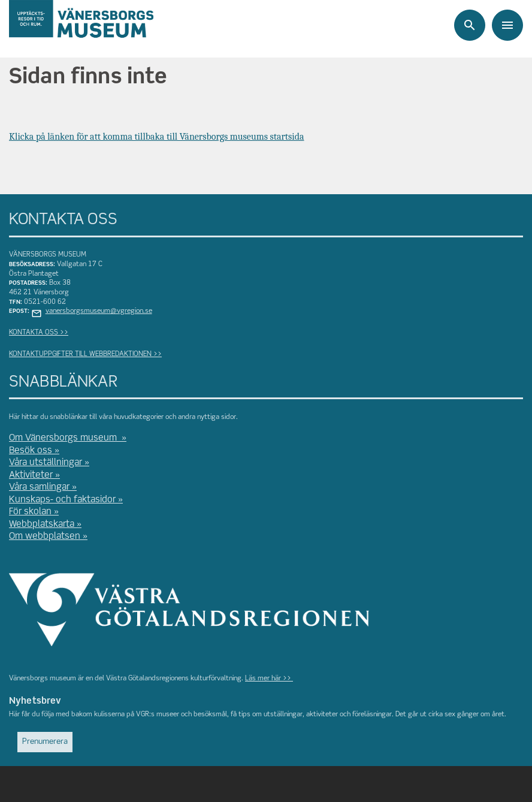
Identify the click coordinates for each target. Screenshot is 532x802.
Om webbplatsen (45, 536)
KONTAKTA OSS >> (39, 333)
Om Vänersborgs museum (64, 438)
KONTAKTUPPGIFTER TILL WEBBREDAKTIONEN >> (85, 354)
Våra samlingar (39, 487)
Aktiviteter (31, 475)
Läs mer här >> (269, 679)
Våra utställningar (46, 463)
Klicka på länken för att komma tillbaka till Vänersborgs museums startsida (157, 137)
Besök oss (31, 451)
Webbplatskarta (42, 524)
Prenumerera (45, 742)
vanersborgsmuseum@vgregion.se (99, 311)
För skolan (30, 512)
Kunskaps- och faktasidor (62, 500)
